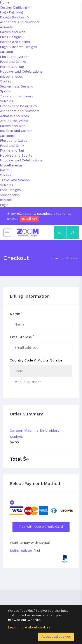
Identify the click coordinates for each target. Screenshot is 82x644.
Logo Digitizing (11, 12)
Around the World (14, 121)
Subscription (10, 195)
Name (16, 314)
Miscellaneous (11, 165)
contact (6, 200)
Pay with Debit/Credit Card (41, 527)
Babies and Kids (13, 32)
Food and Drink (12, 146)
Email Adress (22, 337)
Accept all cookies (56, 637)
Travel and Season (15, 180)
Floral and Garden (15, 57)
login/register (21, 550)
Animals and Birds (14, 116)
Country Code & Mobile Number (37, 360)
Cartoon (6, 52)
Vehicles (7, 101)
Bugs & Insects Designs (18, 47)
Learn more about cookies (29, 627)
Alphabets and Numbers (20, 22)
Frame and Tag (12, 67)
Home (5, 2)
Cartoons (7, 136)
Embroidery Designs (18, 106)
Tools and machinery (17, 96)
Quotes (6, 81)
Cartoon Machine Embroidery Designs (35, 434)
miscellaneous (11, 77)
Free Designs (10, 190)
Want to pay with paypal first (30, 547)
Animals (6, 27)
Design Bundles (14, 17)
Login (4, 205)
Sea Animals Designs (17, 86)
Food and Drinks (13, 62)
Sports (5, 91)
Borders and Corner (16, 131)
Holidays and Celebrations (21, 72)
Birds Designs (11, 37)
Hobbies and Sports (16, 156)
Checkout (72, 258)
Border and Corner (15, 42)
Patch (5, 170)
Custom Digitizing (16, 7)
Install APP (30, 219)
